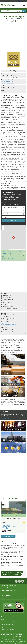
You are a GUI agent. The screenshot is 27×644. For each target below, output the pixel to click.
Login (2, 1)
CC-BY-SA (25, 250)
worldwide (11, 572)
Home (3, 572)
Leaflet (11, 250)
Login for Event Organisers (7, 627)
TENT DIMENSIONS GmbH (11, 519)
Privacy (3, 617)
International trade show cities (8, 593)
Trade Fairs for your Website (8, 622)
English (23, 1)
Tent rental (5, 529)
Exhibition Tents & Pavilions (9, 526)
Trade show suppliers (6, 596)
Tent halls (4, 528)
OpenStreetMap (18, 250)
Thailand (19, 572)
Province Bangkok (7, 575)
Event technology (6, 525)
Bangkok (18, 575)
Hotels (3, 598)
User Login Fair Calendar (7, 624)
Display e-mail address (7, 81)
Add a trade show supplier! (8, 536)
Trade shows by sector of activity (9, 585)
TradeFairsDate (8, 5)
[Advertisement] (13, 36)
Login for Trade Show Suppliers (9, 630)
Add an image (5, 418)
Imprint (3, 619)
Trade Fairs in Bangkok (8, 259)
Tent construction (7, 524)
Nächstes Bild (25, 508)
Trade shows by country (7, 588)
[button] (14, 237)
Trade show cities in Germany (8, 590)
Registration (7, 1)
